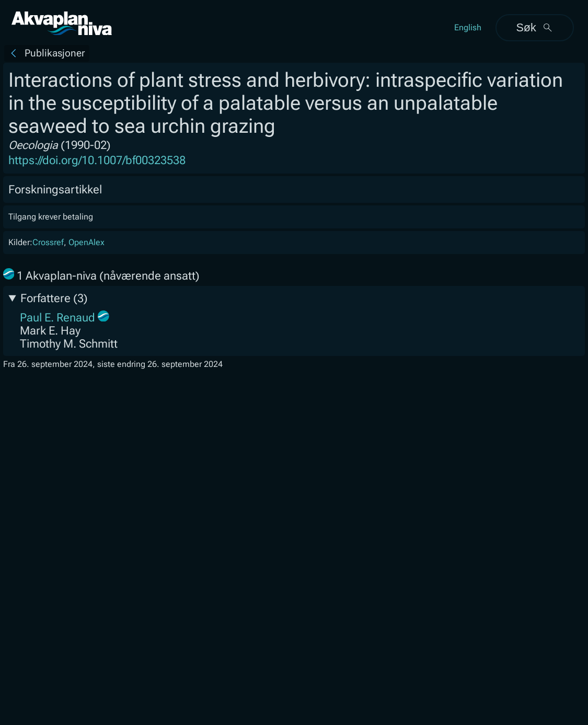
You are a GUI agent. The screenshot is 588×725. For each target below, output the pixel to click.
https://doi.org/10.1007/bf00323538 (97, 160)
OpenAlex (87, 242)
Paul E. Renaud (57, 318)
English (468, 27)
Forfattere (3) (54, 298)
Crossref (48, 242)
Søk (534, 27)
